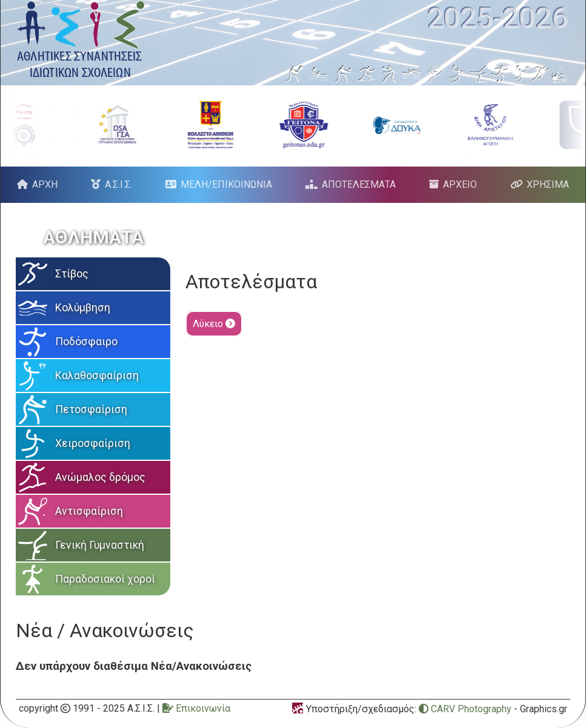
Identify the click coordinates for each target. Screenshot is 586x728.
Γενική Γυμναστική (100, 545)
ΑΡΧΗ (45, 184)
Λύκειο (214, 324)
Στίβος (72, 274)
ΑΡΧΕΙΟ (460, 184)
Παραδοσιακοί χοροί (105, 579)
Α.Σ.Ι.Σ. (118, 184)
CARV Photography (465, 709)
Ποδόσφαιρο (86, 342)
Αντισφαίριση (89, 511)
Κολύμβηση (83, 308)
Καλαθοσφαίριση (97, 376)
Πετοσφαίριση (91, 409)
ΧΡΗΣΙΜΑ (548, 184)
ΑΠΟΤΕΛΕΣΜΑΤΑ (359, 184)
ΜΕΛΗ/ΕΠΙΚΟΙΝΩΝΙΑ (226, 184)
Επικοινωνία (196, 708)
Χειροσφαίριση (93, 443)
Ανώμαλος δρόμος (100, 477)
